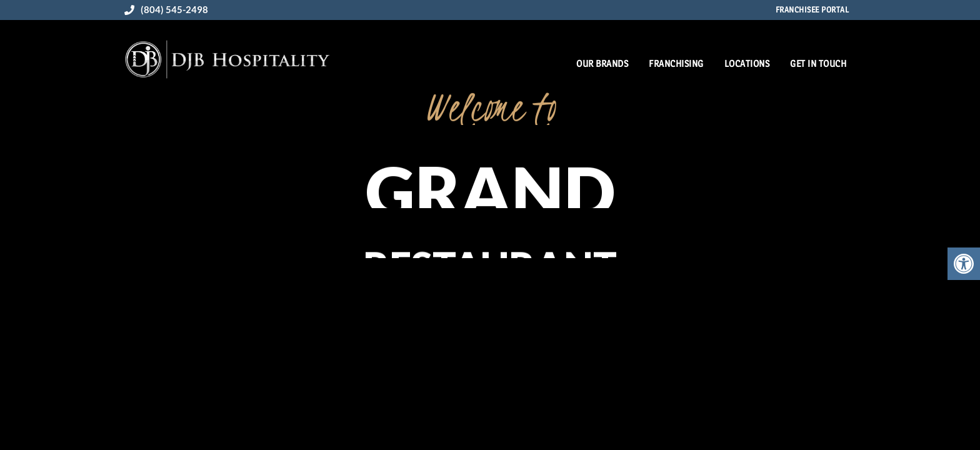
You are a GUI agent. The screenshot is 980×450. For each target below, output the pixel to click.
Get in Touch (818, 63)
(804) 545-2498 (166, 9)
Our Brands (602, 63)
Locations (747, 63)
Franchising (676, 63)
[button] (964, 264)
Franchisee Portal (812, 9)
